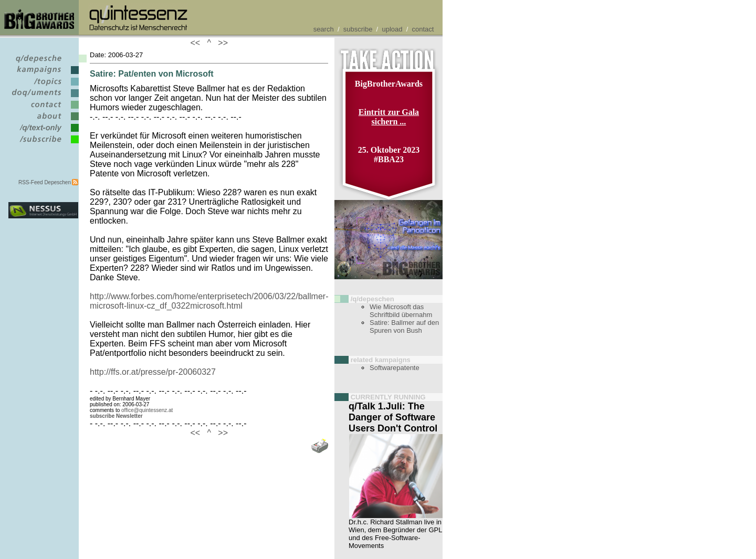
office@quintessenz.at (147, 410)
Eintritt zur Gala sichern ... (389, 117)
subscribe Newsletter (116, 416)
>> (220, 43)
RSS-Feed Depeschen (45, 182)
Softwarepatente (395, 368)
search (324, 29)
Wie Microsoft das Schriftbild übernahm (401, 311)
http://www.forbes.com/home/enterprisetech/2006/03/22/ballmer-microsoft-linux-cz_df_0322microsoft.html (209, 301)
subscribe (358, 29)
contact (423, 29)
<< (197, 43)
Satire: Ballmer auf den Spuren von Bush (404, 326)
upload (392, 29)
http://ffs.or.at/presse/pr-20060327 (153, 372)
